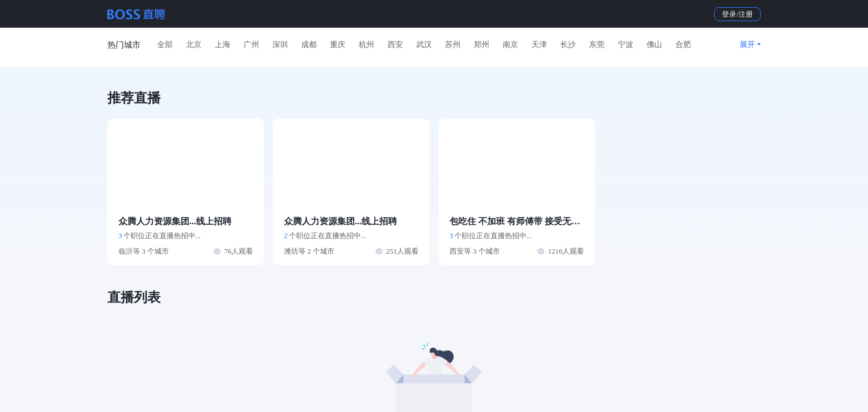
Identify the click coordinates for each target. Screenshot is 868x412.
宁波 (626, 45)
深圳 (280, 45)
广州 (251, 45)
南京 (510, 45)
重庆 (338, 45)
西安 (395, 45)
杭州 (366, 45)
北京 (194, 45)
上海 (223, 45)
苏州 (453, 45)
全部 (165, 45)
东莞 (597, 45)
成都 (309, 45)
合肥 (683, 45)
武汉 (424, 45)
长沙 (568, 45)
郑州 (482, 45)
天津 (539, 45)
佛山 (654, 45)
